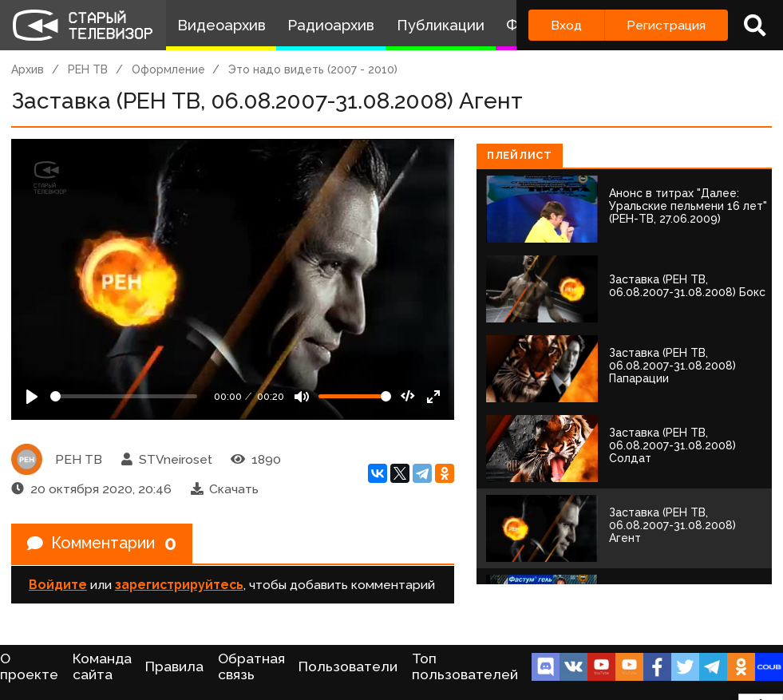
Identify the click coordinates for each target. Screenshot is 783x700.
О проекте (29, 666)
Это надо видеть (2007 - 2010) (313, 69)
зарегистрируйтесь (179, 585)
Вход (566, 25)
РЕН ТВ (88, 69)
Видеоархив (221, 25)
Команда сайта (102, 666)
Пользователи (348, 666)
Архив (28, 69)
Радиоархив (331, 25)
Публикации (441, 25)
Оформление (168, 69)
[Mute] (302, 397)
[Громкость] (355, 396)
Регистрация (666, 25)
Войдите (58, 585)
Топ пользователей (465, 666)
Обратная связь (251, 666)
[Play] (32, 397)
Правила (174, 666)
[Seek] (124, 396)
